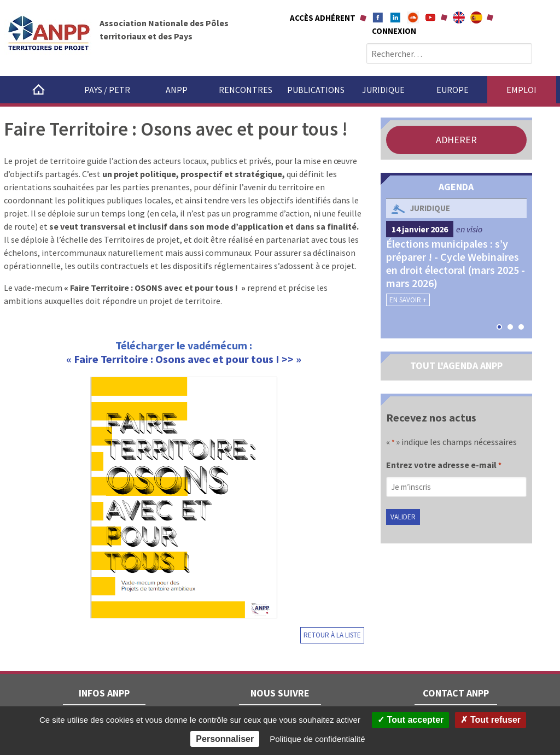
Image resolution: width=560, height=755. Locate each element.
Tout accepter (410, 720)
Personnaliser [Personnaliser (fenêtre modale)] (225, 739)
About (459, 17)
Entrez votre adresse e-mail (444, 466)
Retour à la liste (332, 635)
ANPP (177, 90)
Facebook (378, 17)
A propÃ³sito (476, 17)
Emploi (521, 90)
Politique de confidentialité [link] (317, 739)
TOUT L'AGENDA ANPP (456, 365)
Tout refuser (491, 720)
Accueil (38, 90)
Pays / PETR (107, 90)
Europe (453, 90)
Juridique (383, 90)
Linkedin (395, 17)
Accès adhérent (323, 18)
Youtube (430, 17)
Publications (316, 90)
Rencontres (246, 90)
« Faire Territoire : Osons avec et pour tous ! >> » (184, 359)
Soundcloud (413, 17)
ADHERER (456, 140)
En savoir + (408, 300)
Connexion (394, 31)
